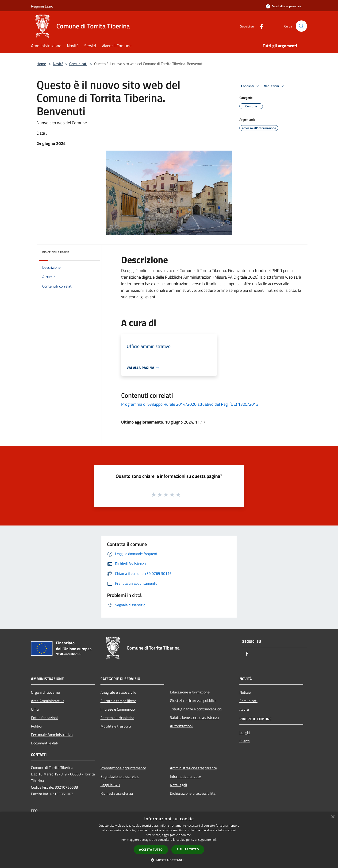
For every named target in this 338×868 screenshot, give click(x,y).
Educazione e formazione (190, 692)
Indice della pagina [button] (56, 252)
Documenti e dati (45, 743)
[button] (169, 860)
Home (41, 64)
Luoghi (245, 732)
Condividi (251, 86)
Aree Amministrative (48, 701)
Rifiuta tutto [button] (188, 849)
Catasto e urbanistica (117, 718)
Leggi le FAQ (110, 785)
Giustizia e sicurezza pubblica (193, 701)
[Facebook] (260, 26)
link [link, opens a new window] (214, 840)
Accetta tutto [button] (151, 850)
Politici (36, 726)
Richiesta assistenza (117, 793)
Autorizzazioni (181, 726)
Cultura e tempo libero (118, 701)
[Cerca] (301, 26)
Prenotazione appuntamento (123, 768)
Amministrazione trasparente (193, 768)
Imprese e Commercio (118, 709)
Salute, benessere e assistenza (194, 717)
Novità (58, 64)
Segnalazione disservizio (120, 776)
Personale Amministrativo (52, 735)
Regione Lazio (42, 6)
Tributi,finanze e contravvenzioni (196, 709)
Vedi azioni (275, 86)
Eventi (245, 741)
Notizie (245, 692)
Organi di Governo (45, 692)
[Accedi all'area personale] (283, 6)
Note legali (179, 785)
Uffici (35, 709)
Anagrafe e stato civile (118, 692)
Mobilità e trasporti (116, 726)
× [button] (333, 817)
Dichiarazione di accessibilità (193, 793)
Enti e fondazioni (44, 718)
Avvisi (244, 709)
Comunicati (78, 64)
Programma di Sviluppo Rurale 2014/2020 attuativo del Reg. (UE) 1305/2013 (190, 404)
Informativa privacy (185, 776)
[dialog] (169, 840)
